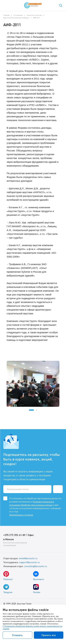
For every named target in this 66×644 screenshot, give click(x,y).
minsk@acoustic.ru (28, 558)
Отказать (17, 635)
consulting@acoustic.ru (35, 566)
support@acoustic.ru (29, 562)
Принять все (49, 635)
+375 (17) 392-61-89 (14, 535)
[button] (31, 410)
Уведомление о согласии (21, 515)
